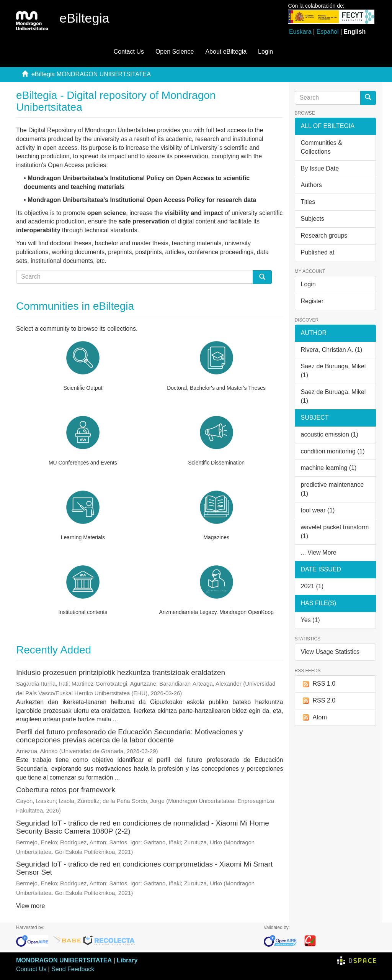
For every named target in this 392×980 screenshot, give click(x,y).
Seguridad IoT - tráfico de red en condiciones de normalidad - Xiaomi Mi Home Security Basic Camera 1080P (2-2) (143, 827)
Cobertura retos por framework (66, 790)
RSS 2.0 (318, 701)
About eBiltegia (226, 52)
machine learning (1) (329, 468)
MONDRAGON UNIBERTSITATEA (64, 960)
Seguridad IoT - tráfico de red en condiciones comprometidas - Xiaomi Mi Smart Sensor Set (144, 868)
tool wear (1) (318, 510)
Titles (308, 202)
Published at (318, 252)
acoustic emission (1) (330, 434)
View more (30, 906)
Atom (314, 718)
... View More (319, 552)
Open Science (175, 52)
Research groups (324, 236)
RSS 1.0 (318, 684)
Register (312, 301)
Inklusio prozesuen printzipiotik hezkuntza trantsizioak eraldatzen (121, 672)
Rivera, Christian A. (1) (332, 350)
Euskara (300, 32)
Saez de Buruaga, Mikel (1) (333, 371)
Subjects (313, 219)
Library (127, 960)
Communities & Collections (322, 147)
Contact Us (129, 52)
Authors (311, 185)
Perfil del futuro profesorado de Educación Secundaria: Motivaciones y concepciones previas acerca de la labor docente (130, 736)
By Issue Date (320, 168)
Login (308, 284)
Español (328, 32)
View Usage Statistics (330, 652)
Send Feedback (73, 969)
